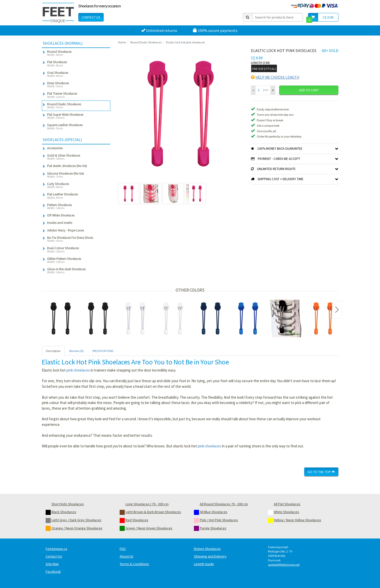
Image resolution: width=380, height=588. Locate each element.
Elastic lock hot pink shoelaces (185, 42)
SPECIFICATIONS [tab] (103, 351)
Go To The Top (321, 472)
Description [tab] (53, 351)
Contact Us (91, 17)
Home (122, 42)
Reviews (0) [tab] (76, 351)
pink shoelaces (78, 370)
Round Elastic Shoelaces (146, 42)
